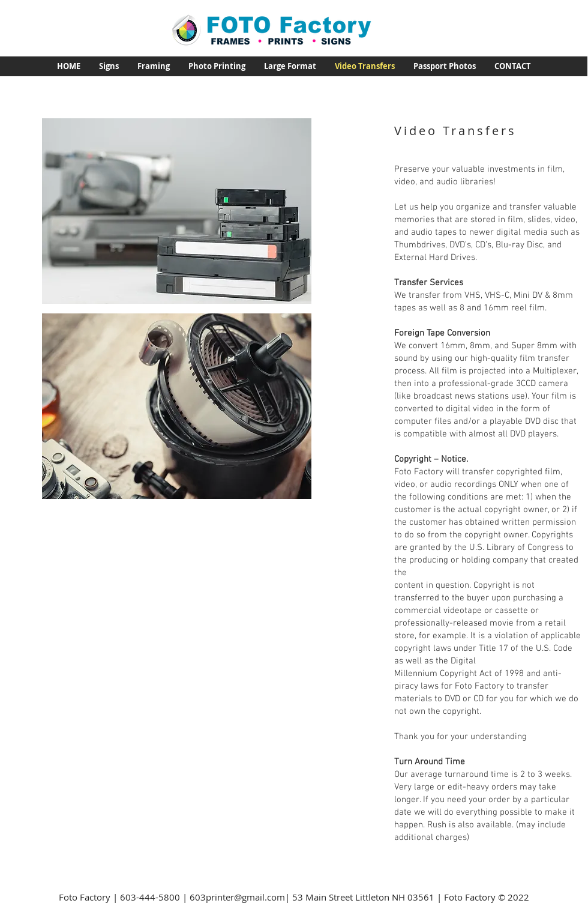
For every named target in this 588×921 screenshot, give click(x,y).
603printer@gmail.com (237, 897)
